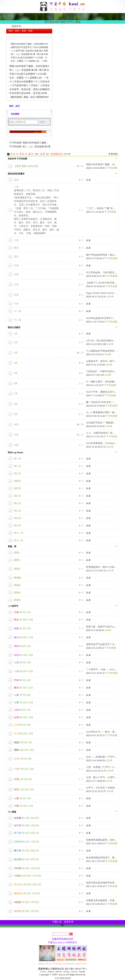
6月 (16, 383)
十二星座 (12, 812)
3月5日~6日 (22, 628)
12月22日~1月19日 (27, 893)
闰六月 (17, 496)
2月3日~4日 (22, 612)
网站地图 (82, 972)
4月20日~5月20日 (26, 825)
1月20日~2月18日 (26, 902)
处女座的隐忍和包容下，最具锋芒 (104, 858)
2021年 (67, 154)
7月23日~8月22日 (26, 851)
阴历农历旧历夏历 (16, 174)
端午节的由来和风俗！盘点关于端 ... (105, 255)
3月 (16, 353)
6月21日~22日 (24, 688)
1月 (16, 334)
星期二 (17, 560)
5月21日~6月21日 (26, 833)
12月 (16, 445)
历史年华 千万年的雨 (17, 159)
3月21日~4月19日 (26, 818)
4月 (16, 363)
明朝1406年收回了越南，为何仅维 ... (105, 164)
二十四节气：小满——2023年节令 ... (105, 669)
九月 (16, 295)
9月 (16, 414)
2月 (16, 342)
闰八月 (17, 511)
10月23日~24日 (24, 750)
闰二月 (17, 466)
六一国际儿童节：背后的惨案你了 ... (105, 382)
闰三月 (17, 473)
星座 (24, 31)
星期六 (17, 593)
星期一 (17, 553)
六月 (16, 265)
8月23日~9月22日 (26, 859)
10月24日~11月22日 (28, 876)
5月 (16, 373)
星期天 (17, 600)
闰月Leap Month (15, 453)
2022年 (110, 344)
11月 (16, 435)
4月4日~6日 (22, 646)
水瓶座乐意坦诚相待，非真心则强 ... (105, 900)
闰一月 (17, 459)
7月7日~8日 (22, 695)
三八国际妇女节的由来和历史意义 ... (105, 351)
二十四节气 (13, 606)
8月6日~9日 (22, 710)
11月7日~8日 (23, 759)
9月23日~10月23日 (27, 868)
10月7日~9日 (23, 742)
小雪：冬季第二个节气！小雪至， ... (105, 767)
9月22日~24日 (24, 734)
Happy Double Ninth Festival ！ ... (103, 293)
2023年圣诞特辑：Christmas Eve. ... (104, 443)
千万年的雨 (111, 168)
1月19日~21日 (24, 806)
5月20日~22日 (24, 671)
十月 (16, 304)
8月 (16, 404)
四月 (16, 248)
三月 (16, 240)
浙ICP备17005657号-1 (76, 969)
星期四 (17, 578)
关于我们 (43, 972)
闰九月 (17, 518)
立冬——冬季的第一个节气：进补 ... (105, 757)
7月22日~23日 (24, 702)
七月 (16, 274)
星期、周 (12, 547)
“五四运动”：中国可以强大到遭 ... (104, 371)
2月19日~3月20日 (26, 911)
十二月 (17, 320)
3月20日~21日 (24, 637)
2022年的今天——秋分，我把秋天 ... (105, 732)
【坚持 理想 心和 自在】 (27, 166)
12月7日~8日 (23, 779)
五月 (16, 257)
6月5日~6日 (22, 680)
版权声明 (59, 972)
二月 (16, 187)
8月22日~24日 (24, 717)
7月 (16, 394)
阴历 (11, 31)
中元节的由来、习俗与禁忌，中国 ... (105, 272)
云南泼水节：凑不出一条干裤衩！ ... (105, 361)
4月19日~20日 (24, 655)
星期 (30, 31)
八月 (16, 285)
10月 (16, 424)
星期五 (17, 585)
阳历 (17, 31)
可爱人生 (57, 922)
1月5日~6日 (22, 798)
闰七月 (17, 503)
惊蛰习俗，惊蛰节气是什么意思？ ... (105, 627)
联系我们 (51, 972)
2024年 (110, 297)
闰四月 (17, 481)
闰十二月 (19, 540)
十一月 (17, 311)
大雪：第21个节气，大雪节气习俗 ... (105, 777)
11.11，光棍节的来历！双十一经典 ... (105, 433)
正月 (16, 180)
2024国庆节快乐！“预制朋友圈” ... (104, 423)
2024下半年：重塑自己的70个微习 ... (105, 392)
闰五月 (17, 488)
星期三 (17, 569)
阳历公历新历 (14, 327)
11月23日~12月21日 (28, 884)
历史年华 (7, 26)
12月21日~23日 (24, 789)
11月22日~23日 (24, 769)
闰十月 (17, 526)
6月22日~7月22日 (26, 842)
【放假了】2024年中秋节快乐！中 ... (105, 283)
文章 (42, 122)
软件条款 (66, 972)
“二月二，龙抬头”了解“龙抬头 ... (103, 208)
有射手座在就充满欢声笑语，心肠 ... (105, 883)
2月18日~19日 (24, 620)
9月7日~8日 (22, 725)
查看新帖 (113, 154)
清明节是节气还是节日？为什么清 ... (105, 644)
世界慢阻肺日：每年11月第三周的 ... (105, 567)
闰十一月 (19, 533)
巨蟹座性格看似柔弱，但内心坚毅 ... (105, 840)
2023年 (110, 447)
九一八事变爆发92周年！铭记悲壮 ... (105, 412)
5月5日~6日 (22, 662)
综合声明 (74, 972)
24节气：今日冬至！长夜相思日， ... (105, 788)
